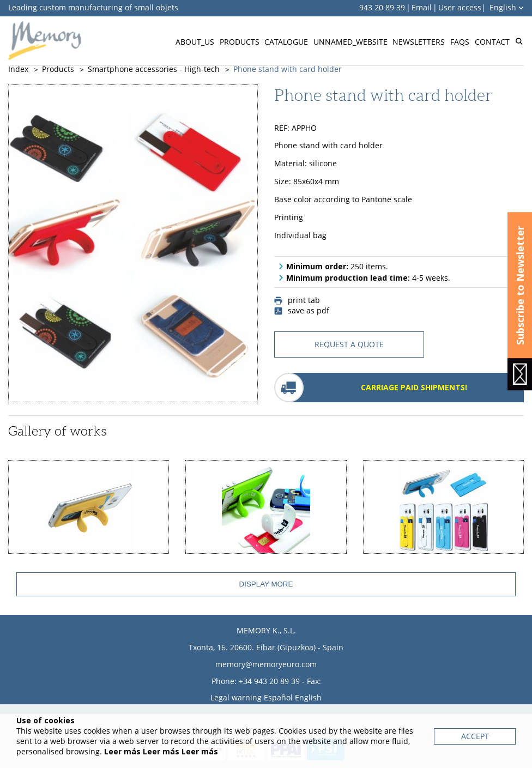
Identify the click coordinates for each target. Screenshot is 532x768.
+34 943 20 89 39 (269, 681)
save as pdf (302, 311)
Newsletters (419, 42)
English (507, 7)
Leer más (122, 751)
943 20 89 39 (382, 7)
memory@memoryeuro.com (266, 664)
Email (422, 7)
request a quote (349, 344)
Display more (266, 584)
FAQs (460, 42)
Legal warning (236, 697)
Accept (475, 736)
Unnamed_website (350, 42)
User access (460, 7)
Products (240, 42)
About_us (195, 42)
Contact (492, 42)
